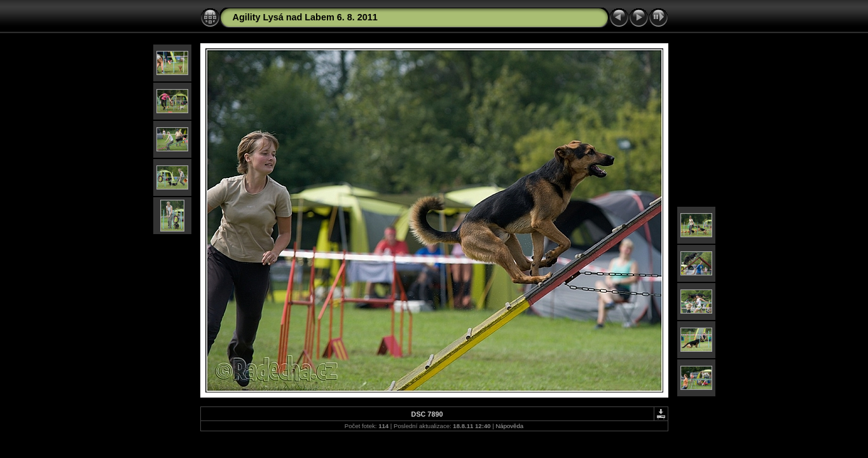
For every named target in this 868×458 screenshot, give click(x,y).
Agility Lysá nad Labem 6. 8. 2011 (305, 17)
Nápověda (509, 426)
